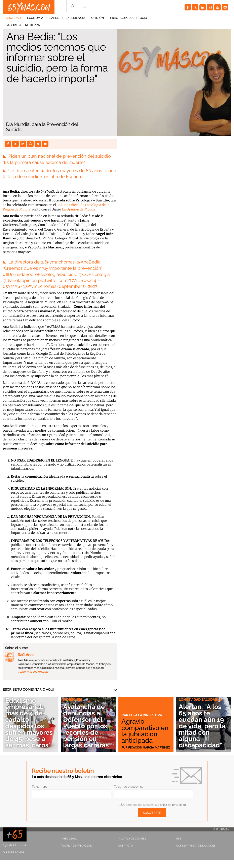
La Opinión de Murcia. (79, 209)
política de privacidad (172, 805)
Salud (54, 18)
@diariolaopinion (20, 280)
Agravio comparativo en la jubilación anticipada (145, 731)
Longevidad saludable (200, 700)
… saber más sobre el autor (33, 672)
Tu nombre (39, 787)
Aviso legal (69, 839)
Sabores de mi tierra (170, 18)
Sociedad (13, 18)
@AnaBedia (89, 262)
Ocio (143, 18)
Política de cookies (132, 839)
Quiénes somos (14, 852)
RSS (179, 839)
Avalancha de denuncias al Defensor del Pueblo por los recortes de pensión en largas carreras (86, 726)
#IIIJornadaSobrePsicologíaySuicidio (40, 274)
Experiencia (75, 18)
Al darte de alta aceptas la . (153, 805)
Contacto (126, 846)
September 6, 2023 (78, 286)
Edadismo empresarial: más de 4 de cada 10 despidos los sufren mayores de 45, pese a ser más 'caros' (29, 723)
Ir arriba (221, 829)
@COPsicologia (94, 274)
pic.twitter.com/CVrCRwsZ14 (67, 280)
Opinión (98, 18)
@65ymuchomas (58, 262)
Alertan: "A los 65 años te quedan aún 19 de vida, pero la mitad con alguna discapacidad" (202, 726)
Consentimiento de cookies (196, 846)
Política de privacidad (76, 846)
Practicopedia (122, 18)
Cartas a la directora (142, 715)
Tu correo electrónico (129, 787)
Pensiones (73, 700)
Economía (35, 18)
